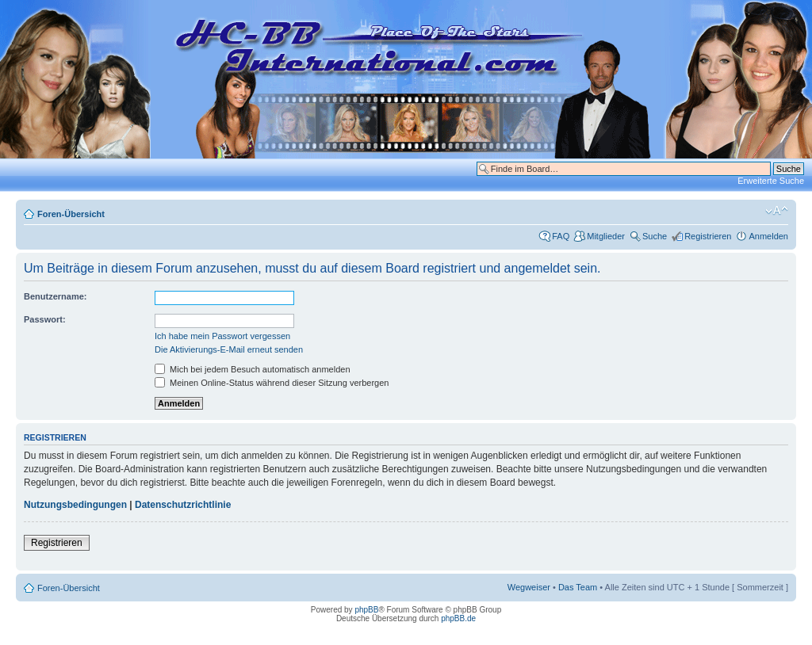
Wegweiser (529, 587)
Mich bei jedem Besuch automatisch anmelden (253, 369)
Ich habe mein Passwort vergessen (222, 336)
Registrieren (708, 236)
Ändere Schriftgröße (777, 211)
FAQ (561, 236)
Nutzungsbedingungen (75, 505)
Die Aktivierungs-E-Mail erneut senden (229, 349)
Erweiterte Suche (771, 181)
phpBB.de (458, 618)
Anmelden (768, 236)
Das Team (578, 587)
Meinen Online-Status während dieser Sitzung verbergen (272, 383)
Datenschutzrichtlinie (183, 505)
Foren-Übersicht (71, 214)
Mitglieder (606, 236)
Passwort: (45, 319)
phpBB (366, 610)
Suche (655, 236)
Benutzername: (55, 296)
